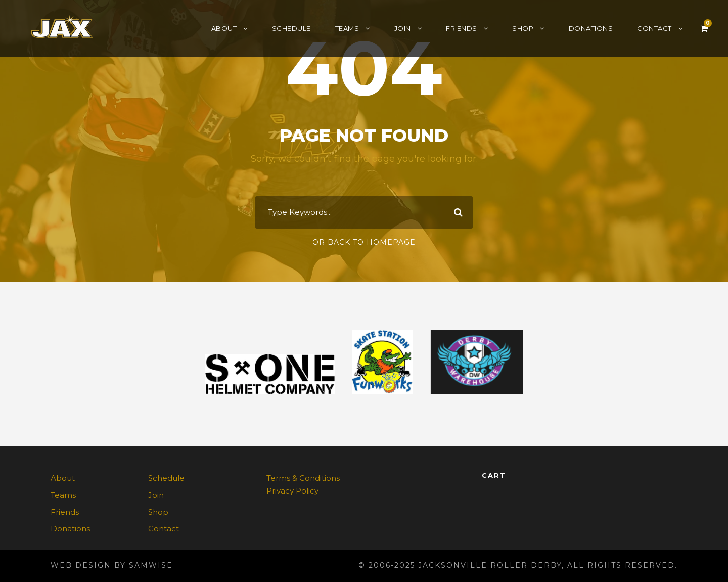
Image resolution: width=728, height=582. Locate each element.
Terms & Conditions (303, 478)
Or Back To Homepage (364, 242)
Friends (462, 28)
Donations (591, 28)
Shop (523, 28)
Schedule (291, 28)
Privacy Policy (292, 491)
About (224, 28)
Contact (654, 28)
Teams (347, 28)
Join (403, 28)
